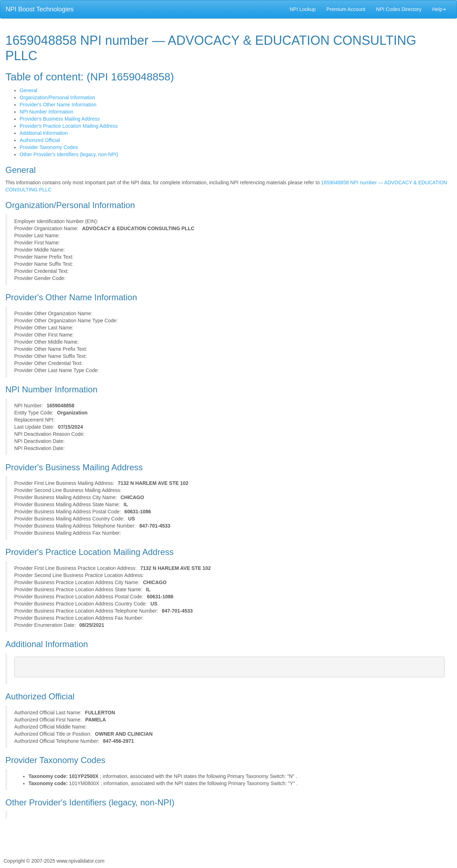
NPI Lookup (303, 9)
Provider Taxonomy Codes (49, 147)
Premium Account (346, 9)
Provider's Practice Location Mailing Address (69, 126)
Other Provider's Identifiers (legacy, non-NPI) (69, 154)
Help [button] (439, 9)
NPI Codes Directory (399, 9)
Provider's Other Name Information (58, 105)
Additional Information (44, 133)
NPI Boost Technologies (40, 9)
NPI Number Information (46, 112)
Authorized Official (40, 140)
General (28, 90)
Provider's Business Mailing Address (60, 119)
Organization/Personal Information (57, 97)
